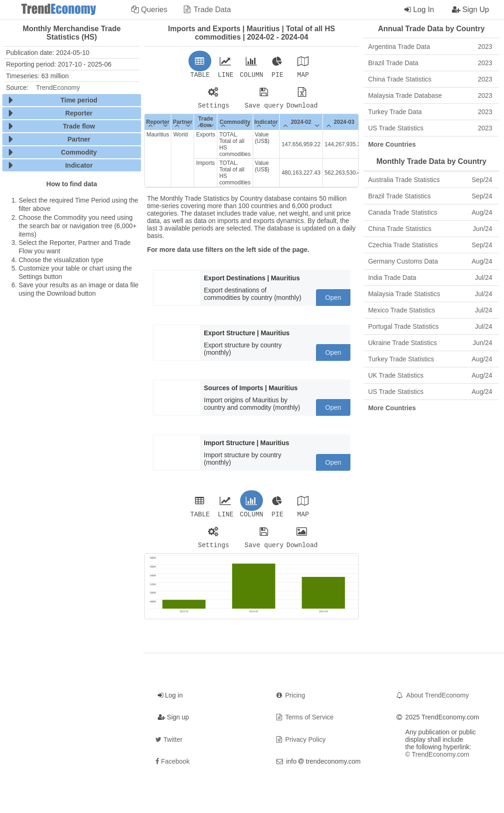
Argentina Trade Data (430, 47)
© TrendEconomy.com (437, 760)
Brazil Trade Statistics (430, 196)
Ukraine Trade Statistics (430, 343)
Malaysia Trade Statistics (430, 294)
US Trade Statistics (430, 128)
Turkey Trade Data (430, 112)
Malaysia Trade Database (430, 95)
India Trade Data (430, 278)
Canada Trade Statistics (430, 212)
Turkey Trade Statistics (430, 359)
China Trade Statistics (430, 79)
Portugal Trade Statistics (430, 326)
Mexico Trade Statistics (430, 310)
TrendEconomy (58, 88)
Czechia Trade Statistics (430, 245)
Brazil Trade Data (430, 63)
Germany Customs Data (430, 261)
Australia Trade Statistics (430, 180)
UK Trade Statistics (430, 375)
